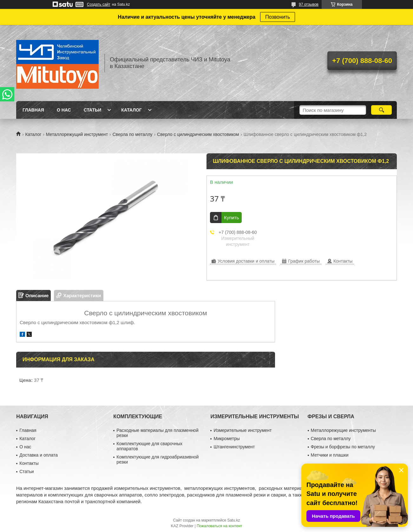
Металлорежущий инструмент (77, 134)
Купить (231, 218)
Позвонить (278, 17)
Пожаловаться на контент (219, 526)
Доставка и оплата (39, 455)
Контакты (29, 463)
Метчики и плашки (330, 455)
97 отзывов (309, 4)
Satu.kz (233, 520)
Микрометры (226, 439)
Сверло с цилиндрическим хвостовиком (198, 134)
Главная (33, 110)
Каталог (131, 110)
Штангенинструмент (234, 447)
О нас (64, 110)
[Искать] (381, 110)
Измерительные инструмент (243, 430)
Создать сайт (99, 4)
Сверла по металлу (133, 134)
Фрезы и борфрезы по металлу (343, 447)
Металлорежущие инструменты (343, 430)
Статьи (93, 110)
